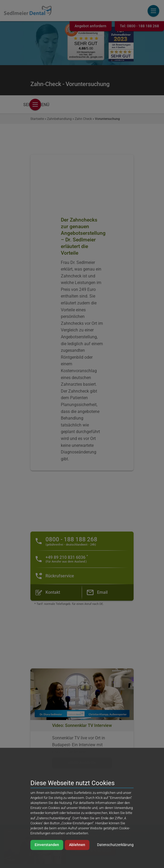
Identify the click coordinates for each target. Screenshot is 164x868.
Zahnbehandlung (59, 119)
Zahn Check (83, 119)
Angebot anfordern (90, 26)
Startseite (37, 119)
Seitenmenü (36, 105)
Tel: (139, 26)
